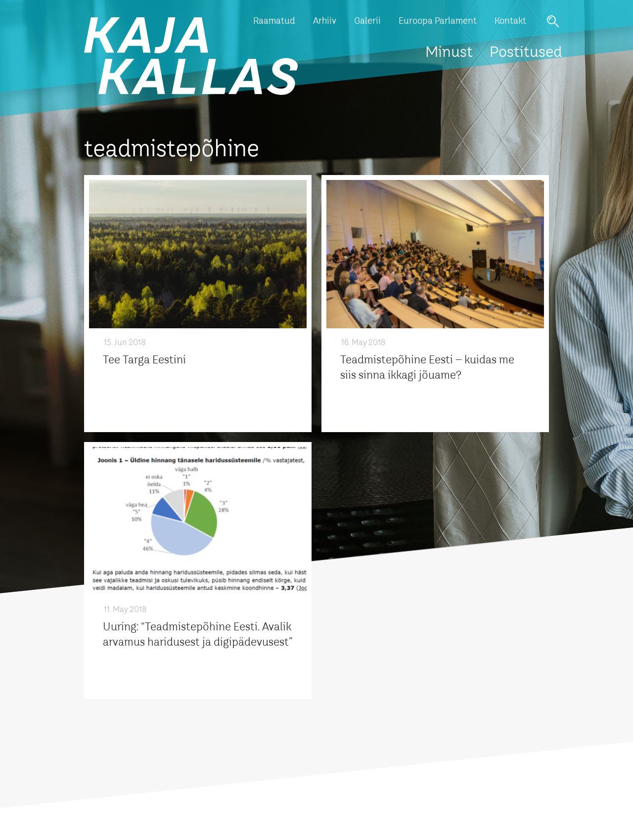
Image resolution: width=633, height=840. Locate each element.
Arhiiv (325, 21)
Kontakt (510, 21)
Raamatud (274, 21)
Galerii (367, 21)
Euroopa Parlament (438, 21)
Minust (449, 53)
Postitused (526, 53)
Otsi (553, 21)
